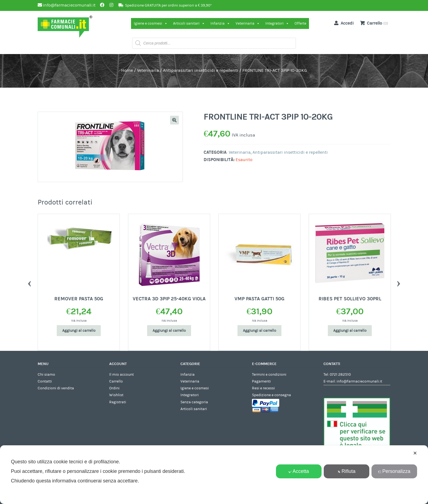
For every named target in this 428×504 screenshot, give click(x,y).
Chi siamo (46, 375)
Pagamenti (261, 381)
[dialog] (214, 475)
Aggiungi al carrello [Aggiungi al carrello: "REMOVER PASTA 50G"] (79, 331)
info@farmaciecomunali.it (359, 381)
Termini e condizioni (269, 375)
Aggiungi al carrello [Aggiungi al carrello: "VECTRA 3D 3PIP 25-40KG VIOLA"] (169, 331)
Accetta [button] (299, 471)
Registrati (118, 402)
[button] (174, 120)
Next (399, 282)
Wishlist (116, 395)
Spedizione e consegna (271, 395)
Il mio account (121, 375)
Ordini (114, 388)
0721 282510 (340, 375)
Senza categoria (194, 402)
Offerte (300, 23)
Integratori (277, 23)
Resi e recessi (263, 388)
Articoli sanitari (189, 23)
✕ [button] (415, 453)
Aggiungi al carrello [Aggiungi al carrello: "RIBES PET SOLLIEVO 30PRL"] (350, 331)
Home (127, 70)
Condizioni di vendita (56, 388)
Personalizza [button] (394, 471)
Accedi (343, 23)
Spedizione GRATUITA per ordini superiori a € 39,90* (168, 5)
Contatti (45, 381)
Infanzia (220, 23)
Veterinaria (248, 23)
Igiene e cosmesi (151, 23)
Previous (29, 282)
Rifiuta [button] (346, 471)
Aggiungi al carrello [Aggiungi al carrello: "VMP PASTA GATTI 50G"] (260, 331)
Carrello (116, 381)
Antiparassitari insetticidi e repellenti (201, 70)
